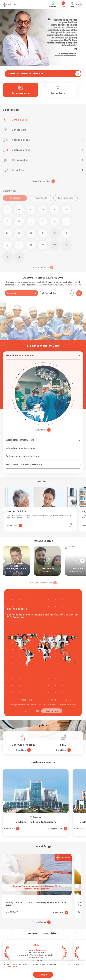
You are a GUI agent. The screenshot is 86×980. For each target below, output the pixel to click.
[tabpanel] (43, 37)
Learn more (12, 966)
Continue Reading (73, 285)
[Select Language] (80, 5)
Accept (43, 975)
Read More (61, 913)
